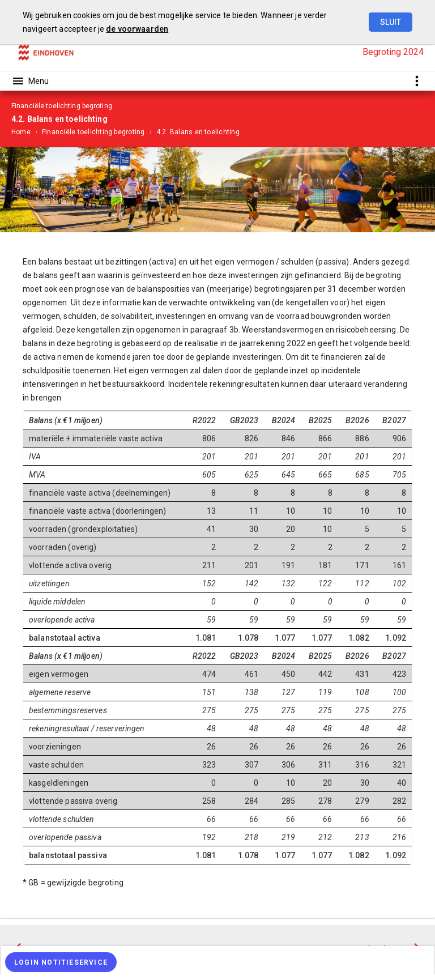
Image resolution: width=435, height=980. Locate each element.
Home (21, 132)
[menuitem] (27, 131)
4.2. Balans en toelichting (198, 132)
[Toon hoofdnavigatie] (30, 81)
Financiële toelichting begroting (93, 132)
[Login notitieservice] (61, 962)
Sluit (391, 22)
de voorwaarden (137, 29)
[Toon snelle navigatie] (417, 81)
